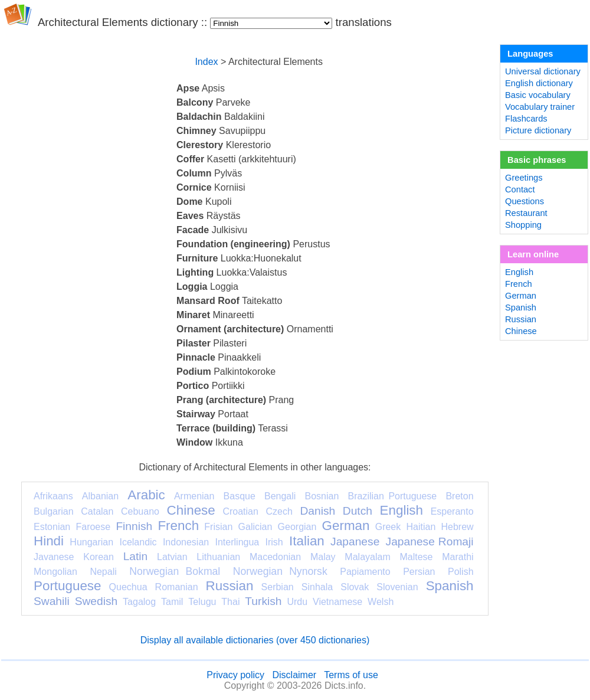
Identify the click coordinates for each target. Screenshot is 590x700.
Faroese (93, 527)
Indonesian (186, 542)
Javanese (54, 557)
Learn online (533, 254)
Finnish (134, 526)
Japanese (355, 542)
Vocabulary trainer (540, 107)
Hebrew (457, 527)
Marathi (458, 557)
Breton (459, 496)
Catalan (97, 511)
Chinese (191, 510)
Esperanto (452, 511)
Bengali (280, 496)
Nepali (103, 572)
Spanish (450, 586)
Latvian (172, 557)
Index (206, 62)
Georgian (297, 527)
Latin (136, 556)
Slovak (355, 587)
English (401, 510)
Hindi (49, 541)
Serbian (278, 587)
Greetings (524, 178)
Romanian (177, 587)
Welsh (381, 602)
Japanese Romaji (430, 542)
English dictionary (539, 83)
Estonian (52, 527)
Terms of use (351, 675)
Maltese (416, 557)
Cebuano (140, 511)
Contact (520, 189)
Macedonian (275, 557)
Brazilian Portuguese (393, 496)
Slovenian (397, 587)
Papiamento (365, 572)
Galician (255, 527)
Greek (388, 527)
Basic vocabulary (538, 95)
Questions (525, 201)
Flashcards (526, 119)
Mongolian (55, 572)
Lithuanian (218, 557)
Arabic (146, 495)
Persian (419, 572)
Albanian (100, 496)
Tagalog (139, 602)
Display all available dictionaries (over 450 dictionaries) (255, 640)
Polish (461, 572)
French (178, 526)
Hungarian (91, 542)
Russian (230, 586)
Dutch (358, 511)
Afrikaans (53, 496)
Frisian (218, 527)
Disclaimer (294, 675)
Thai (230, 602)
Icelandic (138, 542)
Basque (240, 496)
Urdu (297, 602)
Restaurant (526, 213)
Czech (279, 511)
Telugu (202, 602)
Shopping (523, 225)
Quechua (128, 587)
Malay (323, 557)
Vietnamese (337, 602)
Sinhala (317, 587)
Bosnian (322, 496)
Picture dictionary (538, 130)
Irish (274, 542)
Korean (99, 557)
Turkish (263, 601)
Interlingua (237, 542)
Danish (317, 511)
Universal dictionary (543, 71)
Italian (307, 541)
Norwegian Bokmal (175, 571)
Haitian (421, 527)
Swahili (52, 601)
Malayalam (367, 557)
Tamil (172, 602)
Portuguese (68, 586)
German (346, 526)
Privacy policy (235, 675)
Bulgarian (54, 511)
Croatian (240, 511)
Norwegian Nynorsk (280, 571)
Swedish (96, 601)
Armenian (194, 496)
